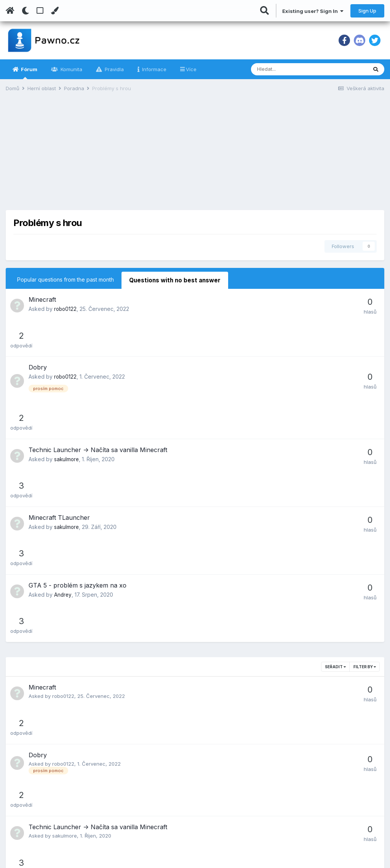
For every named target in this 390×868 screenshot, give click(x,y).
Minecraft (42, 298)
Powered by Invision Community (348, 857)
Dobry (38, 332)
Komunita (71, 69)
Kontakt (148, 833)
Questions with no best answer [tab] (172, 280)
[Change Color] (55, 11)
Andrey (63, 458)
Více (191, 69)
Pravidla (113, 69)
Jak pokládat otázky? (166, 821)
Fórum (29, 73)
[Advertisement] (195, 157)
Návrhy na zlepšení (163, 810)
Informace (153, 69)
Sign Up (367, 11)
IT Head (275, 786)
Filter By (365, 497)
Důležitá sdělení (159, 798)
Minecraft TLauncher (59, 415)
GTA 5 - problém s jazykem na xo (78, 449)
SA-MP (274, 798)
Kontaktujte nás (28, 852)
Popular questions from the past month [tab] (66, 280)
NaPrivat (277, 810)
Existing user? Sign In (313, 11)
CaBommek (66, 701)
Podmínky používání (165, 786)
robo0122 (66, 308)
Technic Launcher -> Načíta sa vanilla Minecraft (98, 381)
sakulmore (67, 390)
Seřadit (335, 497)
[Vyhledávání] (289, 69)
